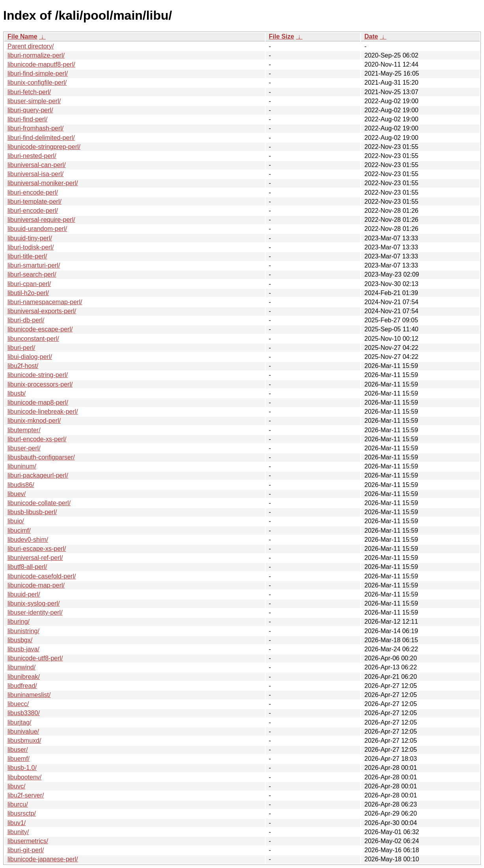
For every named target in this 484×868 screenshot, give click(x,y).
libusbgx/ (20, 640)
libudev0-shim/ (28, 540)
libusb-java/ (23, 649)
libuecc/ (18, 704)
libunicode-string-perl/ (38, 375)
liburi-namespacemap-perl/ (45, 302)
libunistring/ (23, 631)
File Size (281, 36)
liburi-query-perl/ (30, 110)
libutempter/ (24, 430)
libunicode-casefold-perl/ (42, 576)
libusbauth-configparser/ (41, 457)
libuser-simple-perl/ (34, 101)
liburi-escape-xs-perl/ (37, 549)
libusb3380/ (24, 713)
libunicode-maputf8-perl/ (41, 64)
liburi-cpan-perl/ (29, 284)
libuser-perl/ (24, 448)
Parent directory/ (31, 46)
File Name (22, 36)
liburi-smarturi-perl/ (34, 265)
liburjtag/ (19, 722)
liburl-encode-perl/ (33, 211)
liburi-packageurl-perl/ (38, 475)
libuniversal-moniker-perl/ (43, 183)
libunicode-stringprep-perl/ (44, 147)
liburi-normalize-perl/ (36, 55)
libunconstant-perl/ (33, 339)
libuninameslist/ (29, 695)
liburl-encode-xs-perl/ (37, 439)
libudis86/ (21, 485)
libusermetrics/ (28, 841)
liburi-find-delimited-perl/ (41, 138)
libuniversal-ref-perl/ (35, 558)
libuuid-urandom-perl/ (37, 229)
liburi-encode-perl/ (33, 192)
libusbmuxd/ (24, 741)
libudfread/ (22, 686)
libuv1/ (17, 823)
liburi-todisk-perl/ (31, 247)
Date (371, 36)
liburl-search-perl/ (32, 274)
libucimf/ (19, 531)
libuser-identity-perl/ (35, 612)
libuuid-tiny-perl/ (30, 238)
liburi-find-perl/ (27, 119)
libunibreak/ (24, 677)
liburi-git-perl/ (26, 850)
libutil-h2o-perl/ (28, 293)
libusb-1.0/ (22, 768)
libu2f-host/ (23, 366)
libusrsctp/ (22, 813)
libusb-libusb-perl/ (32, 512)
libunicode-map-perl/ (36, 585)
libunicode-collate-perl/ (39, 503)
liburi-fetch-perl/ (29, 92)
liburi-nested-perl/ (32, 156)
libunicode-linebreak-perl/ (43, 412)
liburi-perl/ (21, 348)
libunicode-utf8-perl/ (35, 658)
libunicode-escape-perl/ (40, 329)
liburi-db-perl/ (26, 320)
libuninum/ (22, 466)
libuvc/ (16, 786)
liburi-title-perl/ (27, 256)
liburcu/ (18, 804)
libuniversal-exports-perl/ (42, 311)
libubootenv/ (24, 777)
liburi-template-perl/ (34, 202)
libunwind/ (21, 667)
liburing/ (19, 622)
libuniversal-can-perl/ (37, 165)
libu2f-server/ (26, 795)
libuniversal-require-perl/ (41, 220)
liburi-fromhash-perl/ (35, 128)
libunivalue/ (23, 731)
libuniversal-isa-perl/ (35, 174)
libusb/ (17, 393)
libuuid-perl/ (24, 594)
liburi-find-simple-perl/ (38, 73)
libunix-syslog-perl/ (34, 603)
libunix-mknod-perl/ (34, 421)
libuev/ (17, 494)
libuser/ (18, 750)
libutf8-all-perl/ (27, 567)
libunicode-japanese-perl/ (43, 859)
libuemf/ (19, 759)
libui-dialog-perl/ (30, 357)
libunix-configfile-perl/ (37, 83)
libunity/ (18, 832)
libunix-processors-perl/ (40, 384)
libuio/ (16, 521)
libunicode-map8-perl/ (38, 402)
